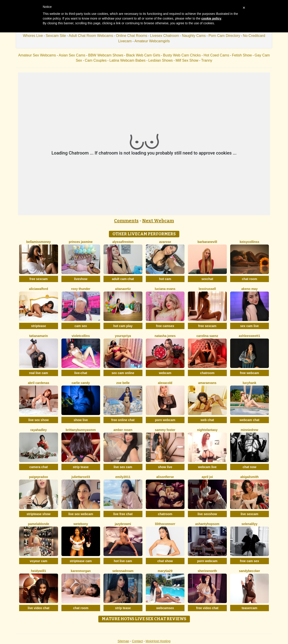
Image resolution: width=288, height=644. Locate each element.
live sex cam (123, 467)
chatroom (207, 373)
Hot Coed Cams (216, 55)
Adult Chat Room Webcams (91, 36)
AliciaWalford (39, 289)
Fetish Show (242, 55)
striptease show (38, 514)
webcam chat (250, 420)
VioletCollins (81, 336)
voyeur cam (38, 561)
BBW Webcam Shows (106, 55)
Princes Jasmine (81, 242)
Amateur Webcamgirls (152, 41)
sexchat (207, 279)
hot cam (165, 279)
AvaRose (165, 242)
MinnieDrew (250, 430)
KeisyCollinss (249, 242)
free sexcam (39, 279)
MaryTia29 (165, 571)
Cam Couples (96, 60)
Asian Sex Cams (72, 55)
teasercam (249, 608)
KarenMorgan (81, 571)
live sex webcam (81, 514)
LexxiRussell (207, 289)
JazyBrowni (123, 524)
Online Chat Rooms (132, 36)
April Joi (207, 477)
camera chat (38, 467)
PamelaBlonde (38, 524)
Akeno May (250, 289)
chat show (165, 561)
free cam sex (249, 561)
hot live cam (123, 561)
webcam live (207, 467)
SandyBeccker (249, 571)
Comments (126, 221)
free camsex (165, 326)
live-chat (81, 373)
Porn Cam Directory (224, 36)
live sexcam (249, 514)
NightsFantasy (207, 430)
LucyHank (249, 383)
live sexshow (207, 514)
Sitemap (123, 641)
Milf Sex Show (187, 60)
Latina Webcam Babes (127, 60)
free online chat (123, 420)
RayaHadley (39, 430)
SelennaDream (123, 571)
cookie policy (211, 18)
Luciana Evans (165, 289)
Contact (137, 641)
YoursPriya (123, 336)
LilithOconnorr (165, 524)
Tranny (207, 60)
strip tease (81, 467)
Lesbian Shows (161, 60)
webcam (165, 373)
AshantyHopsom (207, 524)
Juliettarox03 (81, 477)
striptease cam (81, 561)
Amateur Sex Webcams (37, 55)
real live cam (38, 373)
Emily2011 (123, 477)
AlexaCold (165, 383)
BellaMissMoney (39, 242)
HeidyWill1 (39, 571)
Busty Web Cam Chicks (182, 55)
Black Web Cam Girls (143, 55)
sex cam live (249, 326)
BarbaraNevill (207, 242)
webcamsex (165, 608)
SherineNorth (207, 571)
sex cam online (123, 373)
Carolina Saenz (207, 336)
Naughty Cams (194, 36)
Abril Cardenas (39, 383)
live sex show (38, 420)
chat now (249, 467)
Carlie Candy (81, 383)
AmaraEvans (207, 383)
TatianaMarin (39, 336)
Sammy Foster (165, 430)
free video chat (207, 608)
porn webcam (165, 420)
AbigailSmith (250, 477)
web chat (207, 420)
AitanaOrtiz (123, 289)
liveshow (81, 279)
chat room (250, 279)
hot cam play (123, 326)
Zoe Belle (123, 383)
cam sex (81, 326)
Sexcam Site (56, 36)
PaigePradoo (38, 477)
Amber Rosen (123, 430)
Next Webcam (158, 221)
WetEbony (81, 524)
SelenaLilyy (249, 524)
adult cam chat (123, 279)
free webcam (249, 373)
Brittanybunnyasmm (81, 430)
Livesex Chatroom (165, 36)
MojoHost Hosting (158, 641)
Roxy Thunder (81, 289)
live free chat (123, 514)
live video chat (38, 608)
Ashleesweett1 (249, 336)
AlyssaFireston (123, 242)
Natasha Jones (165, 336)
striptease (38, 326)
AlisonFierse (165, 477)
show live (81, 420)
